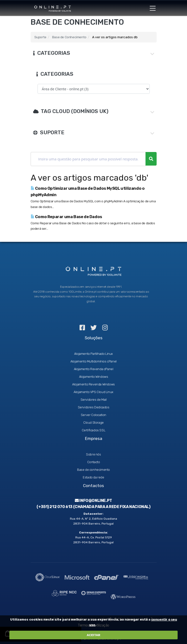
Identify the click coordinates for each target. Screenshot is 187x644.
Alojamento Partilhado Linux (93, 354)
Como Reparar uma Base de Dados (66, 217)
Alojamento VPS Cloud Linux (93, 392)
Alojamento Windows (94, 377)
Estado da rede (93, 477)
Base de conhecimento (93, 470)
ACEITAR (93, 635)
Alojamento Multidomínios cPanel (93, 361)
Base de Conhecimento (69, 37)
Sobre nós (93, 454)
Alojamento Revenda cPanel (94, 369)
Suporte (40, 37)
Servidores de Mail (94, 400)
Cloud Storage (93, 423)
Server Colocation (93, 415)
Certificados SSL (94, 430)
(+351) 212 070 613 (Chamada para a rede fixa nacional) (93, 507)
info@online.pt (93, 501)
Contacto (94, 462)
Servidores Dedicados (94, 407)
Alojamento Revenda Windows (93, 384)
